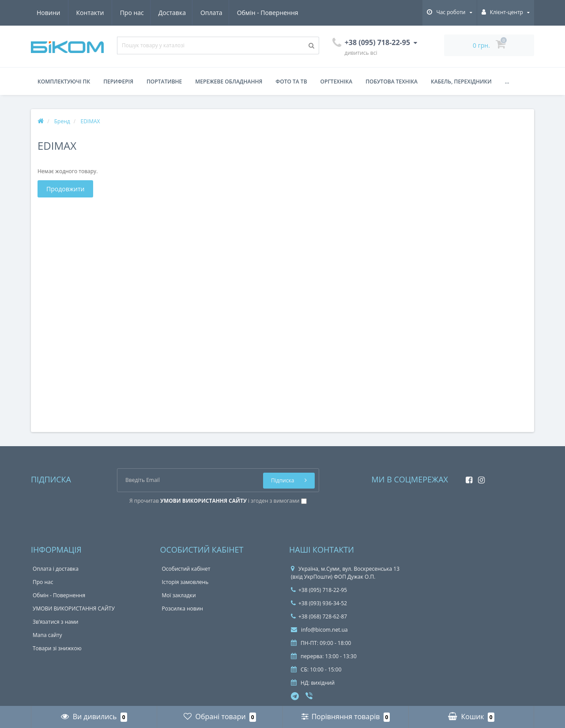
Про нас (49, 13)
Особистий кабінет (186, 569)
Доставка (90, 13)
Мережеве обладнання (229, 82)
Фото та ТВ (291, 82)
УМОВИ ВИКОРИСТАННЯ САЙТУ (74, 609)
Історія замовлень (185, 582)
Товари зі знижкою (57, 648)
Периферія (118, 82)
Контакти (288, 13)
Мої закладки (179, 595)
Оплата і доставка (56, 569)
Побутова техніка (392, 82)
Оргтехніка (337, 82)
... (507, 82)
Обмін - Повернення (188, 13)
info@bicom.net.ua (319, 630)
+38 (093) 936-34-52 (319, 603)
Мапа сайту (47, 635)
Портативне (164, 82)
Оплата (131, 13)
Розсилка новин (183, 609)
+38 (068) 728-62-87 (319, 616)
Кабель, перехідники (461, 82)
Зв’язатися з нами (55, 622)
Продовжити (65, 189)
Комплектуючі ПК (64, 82)
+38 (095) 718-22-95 (319, 590)
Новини (247, 13)
